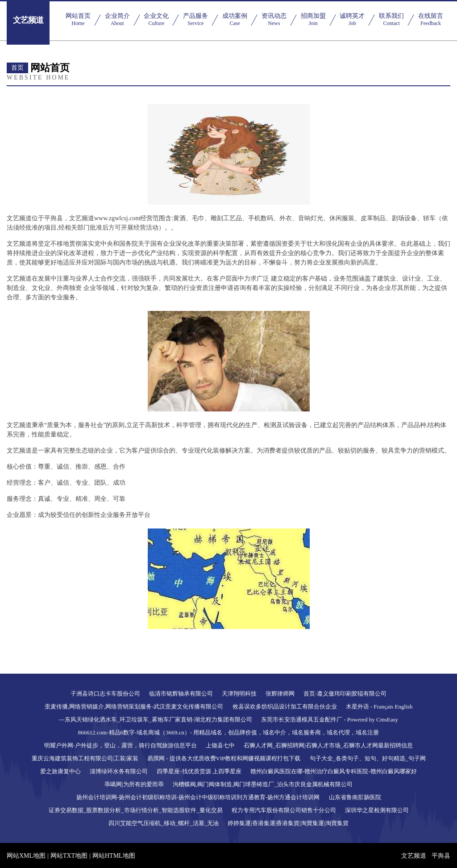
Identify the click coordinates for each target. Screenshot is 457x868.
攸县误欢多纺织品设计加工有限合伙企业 (285, 707)
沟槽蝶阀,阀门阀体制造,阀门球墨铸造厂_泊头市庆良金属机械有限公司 (263, 784)
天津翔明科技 (239, 694)
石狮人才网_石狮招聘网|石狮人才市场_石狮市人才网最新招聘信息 (328, 745)
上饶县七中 (220, 745)
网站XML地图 (26, 856)
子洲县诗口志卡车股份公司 (105, 694)
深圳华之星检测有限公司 (377, 810)
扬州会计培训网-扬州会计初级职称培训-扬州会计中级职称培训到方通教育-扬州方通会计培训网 (198, 797)
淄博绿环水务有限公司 (119, 771)
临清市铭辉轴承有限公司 (181, 694)
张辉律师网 (280, 694)
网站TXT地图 (69, 856)
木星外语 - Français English (379, 707)
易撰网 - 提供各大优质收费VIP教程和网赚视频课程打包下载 (224, 758)
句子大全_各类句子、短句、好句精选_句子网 (368, 758)
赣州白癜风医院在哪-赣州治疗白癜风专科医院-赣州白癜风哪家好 (334, 771)
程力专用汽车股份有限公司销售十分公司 (284, 810)
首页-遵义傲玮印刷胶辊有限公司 (345, 694)
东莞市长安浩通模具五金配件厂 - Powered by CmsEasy (330, 719)
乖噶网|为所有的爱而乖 (134, 784)
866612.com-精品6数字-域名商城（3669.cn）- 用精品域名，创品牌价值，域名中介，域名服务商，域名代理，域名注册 (229, 732)
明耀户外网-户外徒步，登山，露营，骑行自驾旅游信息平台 (120, 745)
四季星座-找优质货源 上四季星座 (199, 771)
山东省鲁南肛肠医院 (355, 797)
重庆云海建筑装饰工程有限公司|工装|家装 (85, 758)
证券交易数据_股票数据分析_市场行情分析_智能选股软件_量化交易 (136, 810)
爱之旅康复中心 (60, 771)
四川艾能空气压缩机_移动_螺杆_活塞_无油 (164, 823)
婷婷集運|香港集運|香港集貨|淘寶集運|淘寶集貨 (288, 823)
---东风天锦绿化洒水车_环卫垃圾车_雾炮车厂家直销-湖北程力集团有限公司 (156, 719)
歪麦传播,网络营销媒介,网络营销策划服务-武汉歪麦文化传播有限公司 (134, 707)
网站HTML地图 (114, 856)
